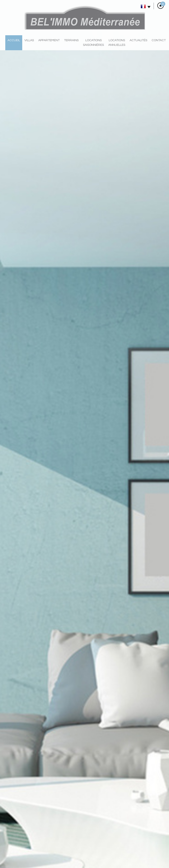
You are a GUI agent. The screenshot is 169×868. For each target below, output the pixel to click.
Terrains (71, 40)
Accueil (14, 40)
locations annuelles (117, 43)
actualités (138, 40)
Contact (159, 40)
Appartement (49, 40)
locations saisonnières (93, 43)
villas (29, 40)
